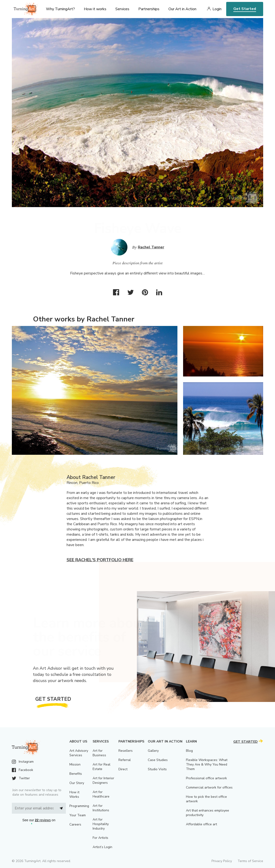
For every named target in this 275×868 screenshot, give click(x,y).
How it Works (74, 794)
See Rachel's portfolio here (100, 560)
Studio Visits (157, 769)
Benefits (76, 774)
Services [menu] (122, 9)
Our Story (77, 783)
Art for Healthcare (101, 794)
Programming (79, 806)
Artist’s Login (102, 847)
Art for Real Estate (101, 767)
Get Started (245, 9)
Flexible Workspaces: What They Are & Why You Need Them (207, 764)
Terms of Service (250, 861)
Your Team (78, 815)
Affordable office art (201, 824)
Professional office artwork (206, 778)
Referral (125, 760)
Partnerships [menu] (149, 9)
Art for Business (99, 753)
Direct (123, 769)
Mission (75, 764)
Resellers (126, 751)
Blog (189, 751)
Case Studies (158, 760)
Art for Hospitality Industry (101, 824)
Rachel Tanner (151, 247)
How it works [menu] (95, 9)
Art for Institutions (101, 808)
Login (217, 9)
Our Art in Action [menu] (182, 9)
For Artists (100, 838)
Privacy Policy (222, 861)
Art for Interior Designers (103, 780)
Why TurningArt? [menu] (60, 9)
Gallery (153, 751)
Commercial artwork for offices (209, 787)
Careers (75, 824)
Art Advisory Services (79, 753)
